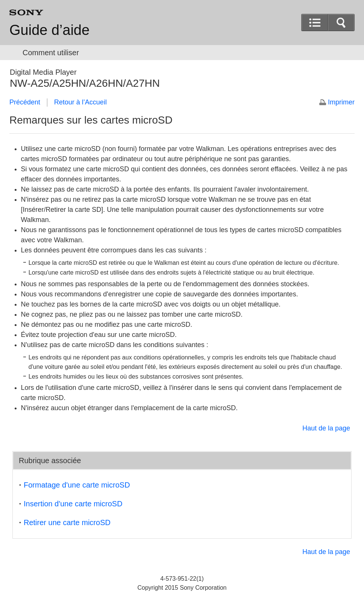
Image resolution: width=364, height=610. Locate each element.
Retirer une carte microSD (67, 522)
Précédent (25, 102)
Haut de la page (326, 428)
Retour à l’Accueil (80, 102)
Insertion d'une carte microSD (73, 504)
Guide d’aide (49, 30)
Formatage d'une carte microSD (77, 485)
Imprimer (341, 102)
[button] (341, 23)
